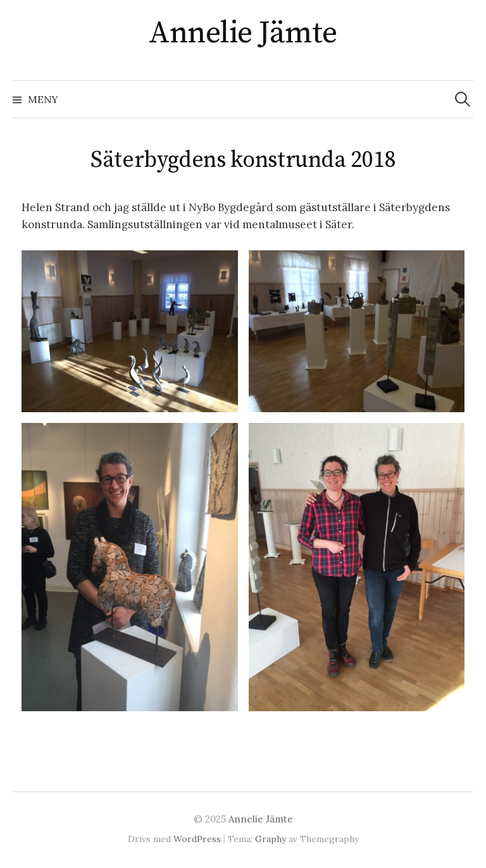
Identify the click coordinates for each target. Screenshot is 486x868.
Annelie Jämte (243, 34)
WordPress (197, 839)
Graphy (271, 839)
